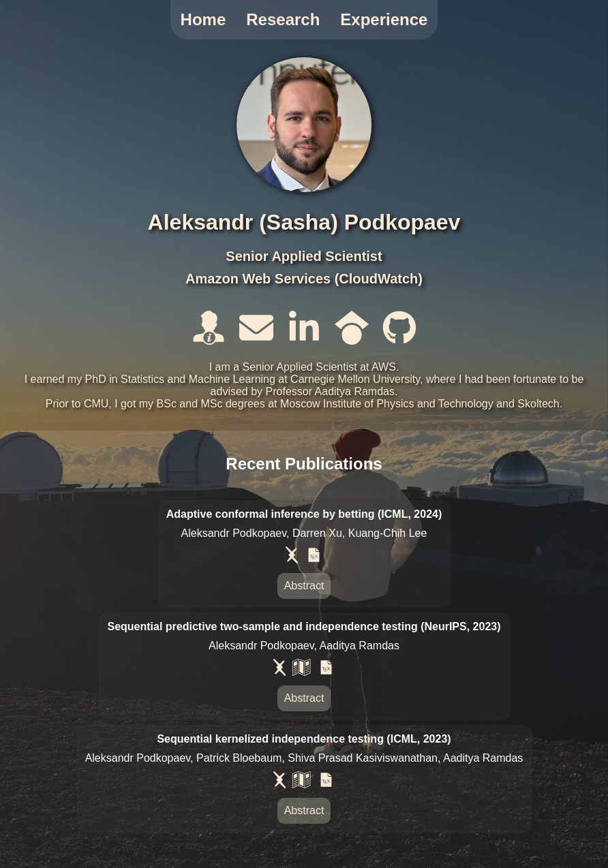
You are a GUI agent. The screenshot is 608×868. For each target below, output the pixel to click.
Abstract (304, 586)
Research (283, 19)
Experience (384, 19)
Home (203, 19)
